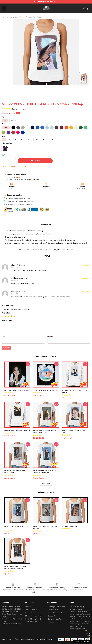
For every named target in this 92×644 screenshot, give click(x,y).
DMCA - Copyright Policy (33, 616)
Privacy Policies (30, 613)
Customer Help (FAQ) (55, 619)
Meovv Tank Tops (34, 17)
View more (46, 484)
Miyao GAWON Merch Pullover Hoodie (17, 430)
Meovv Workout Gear (17, 17)
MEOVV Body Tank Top (69, 526)
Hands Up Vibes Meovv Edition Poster (46, 390)
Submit (6, 348)
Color (4, 124)
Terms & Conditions (32, 610)
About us (28, 607)
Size (3, 136)
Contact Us (52, 616)
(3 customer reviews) (19, 109)
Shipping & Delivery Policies (57, 607)
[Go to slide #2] (52, 90)
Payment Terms (53, 610)
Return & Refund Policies (56, 613)
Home (4, 17)
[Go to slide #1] (40, 90)
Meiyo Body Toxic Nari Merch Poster (17, 390)
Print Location (7, 143)
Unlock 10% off (88, 635)
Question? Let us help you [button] (82, 641)
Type (3, 117)
